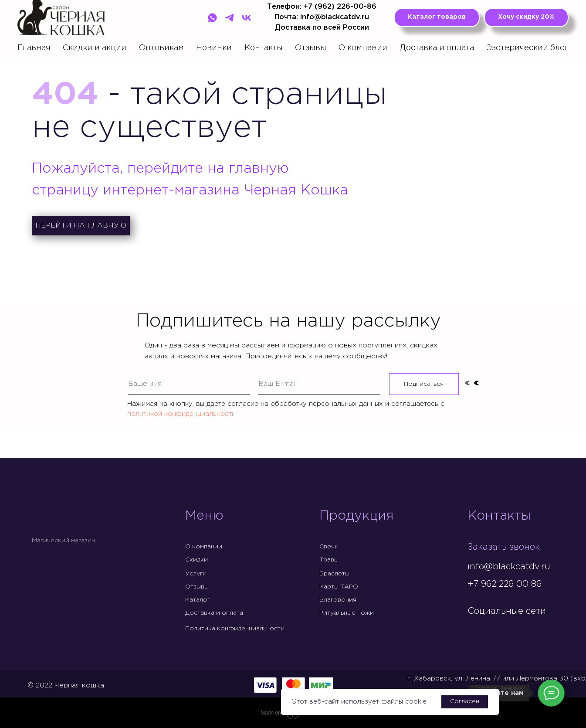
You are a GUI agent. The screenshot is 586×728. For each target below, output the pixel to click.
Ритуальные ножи (347, 613)
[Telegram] (229, 18)
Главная (34, 48)
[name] (189, 384)
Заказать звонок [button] (504, 547)
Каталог (198, 600)
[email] (319, 384)
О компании (363, 48)
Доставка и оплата (437, 48)
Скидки (196, 560)
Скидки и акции (95, 48)
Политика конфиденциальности (235, 629)
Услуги (196, 574)
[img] (474, 629)
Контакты (264, 48)
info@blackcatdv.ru (509, 567)
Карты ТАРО (339, 587)
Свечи (329, 547)
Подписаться (424, 384)
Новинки (214, 48)
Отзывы (311, 48)
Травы (329, 560)
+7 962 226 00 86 (505, 584)
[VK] (246, 18)
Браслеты (334, 574)
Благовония (338, 600)
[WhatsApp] (212, 18)
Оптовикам (161, 48)
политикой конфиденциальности (181, 414)
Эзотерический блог (527, 48)
